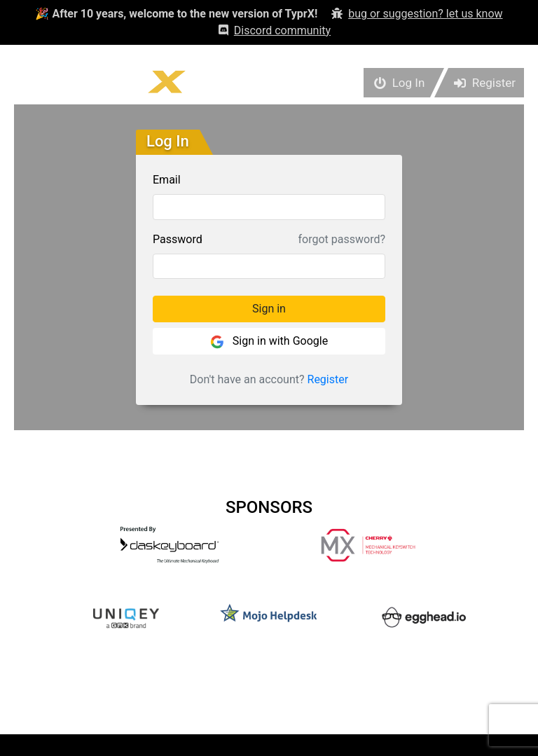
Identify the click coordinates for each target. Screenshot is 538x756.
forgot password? (342, 239)
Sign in (269, 309)
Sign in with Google (269, 342)
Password (178, 239)
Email (167, 180)
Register (328, 379)
